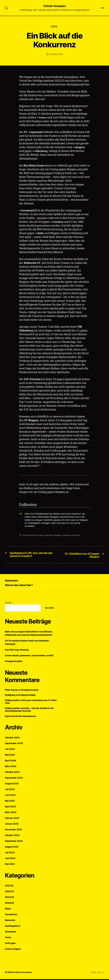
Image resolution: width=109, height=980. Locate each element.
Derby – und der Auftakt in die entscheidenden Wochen (29, 710)
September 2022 (14, 842)
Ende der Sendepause (24, 717)
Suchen (8, 603)
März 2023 (11, 813)
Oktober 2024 (12, 738)
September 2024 (14, 744)
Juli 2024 (10, 750)
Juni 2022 (10, 859)
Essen (43, 118)
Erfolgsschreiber (14, 662)
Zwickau (59, 223)
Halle (41, 234)
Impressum (12, 581)
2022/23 (9, 892)
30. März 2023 (56, 55)
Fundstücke (11, 915)
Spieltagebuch (13, 927)
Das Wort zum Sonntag (17, 651)
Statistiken (11, 932)
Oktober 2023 (12, 773)
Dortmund (29, 211)
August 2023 (12, 784)
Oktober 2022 (12, 836)
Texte (54, 27)
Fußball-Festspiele (54, 6)
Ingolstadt (37, 133)
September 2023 (14, 779)
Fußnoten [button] (28, 505)
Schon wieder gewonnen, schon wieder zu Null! (29, 656)
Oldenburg (56, 152)
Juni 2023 (10, 796)
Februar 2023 (12, 819)
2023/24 (9, 898)
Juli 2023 (10, 790)
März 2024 (11, 767)
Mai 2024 (10, 756)
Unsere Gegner (13, 950)
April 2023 (10, 807)
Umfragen (10, 944)
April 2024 (10, 761)
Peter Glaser (11, 691)
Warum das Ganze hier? (21, 586)
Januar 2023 (12, 825)
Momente (10, 921)
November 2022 (13, 830)
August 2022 (12, 848)
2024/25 (9, 904)
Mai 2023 (10, 802)
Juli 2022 (10, 853)
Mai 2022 (10, 865)
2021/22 (9, 887)
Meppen (27, 152)
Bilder (8, 909)
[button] (39, 467)
